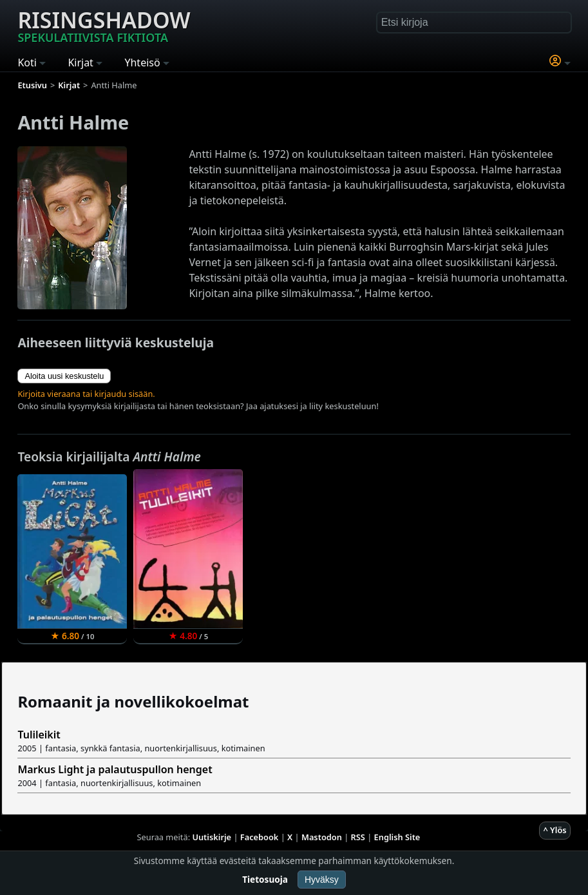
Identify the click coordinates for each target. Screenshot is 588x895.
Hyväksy (322, 880)
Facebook (260, 837)
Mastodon (322, 837)
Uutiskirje (212, 837)
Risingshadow (104, 25)
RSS (358, 837)
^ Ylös (555, 830)
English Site (397, 837)
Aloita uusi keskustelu (64, 376)
